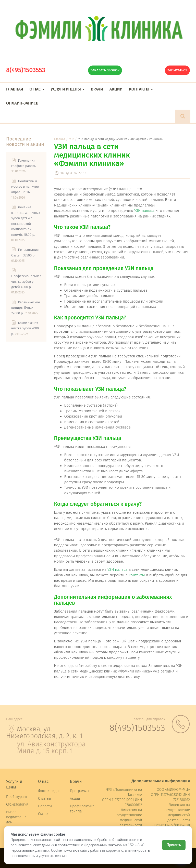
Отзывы (44, 799)
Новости (45, 806)
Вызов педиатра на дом (16, 817)
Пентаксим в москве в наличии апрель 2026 (25, 187)
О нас (37, 89)
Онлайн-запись (22, 103)
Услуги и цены (68, 89)
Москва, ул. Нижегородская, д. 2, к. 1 (44, 733)
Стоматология (17, 804)
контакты (137, 575)
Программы (79, 791)
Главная (15, 89)
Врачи (97, 89)
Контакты (141, 89)
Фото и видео (49, 791)
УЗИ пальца (144, 211)
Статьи (43, 814)
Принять (174, 845)
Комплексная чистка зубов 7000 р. (25, 328)
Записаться (177, 70)
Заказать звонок (105, 70)
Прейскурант (17, 797)
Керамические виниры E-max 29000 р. (26, 308)
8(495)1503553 (26, 70)
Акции (116, 89)
